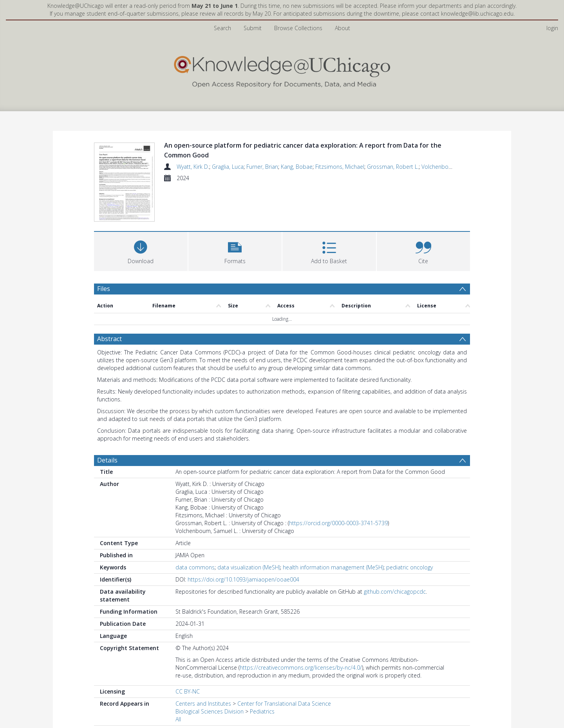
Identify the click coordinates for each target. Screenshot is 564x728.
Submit (253, 28)
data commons (195, 530)
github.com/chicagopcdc (395, 554)
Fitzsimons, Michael (340, 167)
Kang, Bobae (297, 167)
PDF (103, 714)
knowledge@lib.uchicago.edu (477, 14)
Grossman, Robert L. (393, 167)
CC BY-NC (188, 654)
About (343, 28)
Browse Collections (298, 28)
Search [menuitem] (222, 28)
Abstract (109, 302)
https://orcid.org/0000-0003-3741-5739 (338, 486)
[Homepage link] (282, 70)
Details (107, 423)
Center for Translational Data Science (284, 666)
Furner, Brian (262, 167)
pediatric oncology (409, 530)
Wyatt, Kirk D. (193, 167)
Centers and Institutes (203, 666)
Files (104, 251)
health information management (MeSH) (333, 530)
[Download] (141, 213)
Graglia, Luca (228, 167)
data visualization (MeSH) (249, 530)
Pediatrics (262, 674)
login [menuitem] (552, 28)
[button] (235, 213)
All (178, 682)
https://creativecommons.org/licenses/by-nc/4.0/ (301, 630)
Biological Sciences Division (210, 674)
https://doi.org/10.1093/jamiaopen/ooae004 (243, 542)
